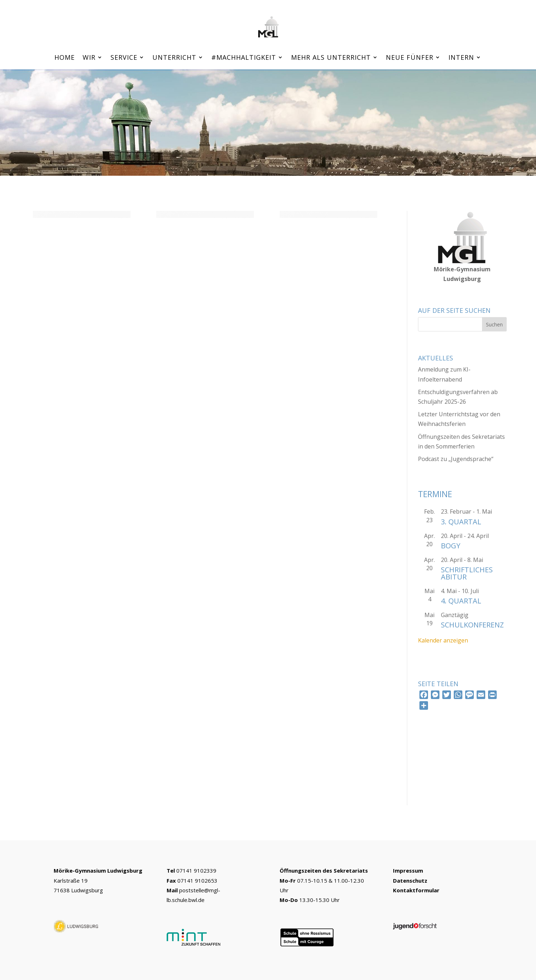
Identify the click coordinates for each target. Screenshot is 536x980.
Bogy (451, 546)
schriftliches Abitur (467, 573)
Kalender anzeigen (443, 640)
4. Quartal (461, 601)
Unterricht (174, 58)
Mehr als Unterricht (331, 58)
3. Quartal (461, 522)
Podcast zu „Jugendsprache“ (456, 459)
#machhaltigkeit (244, 58)
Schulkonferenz (472, 625)
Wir (89, 58)
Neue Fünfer (410, 58)
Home (65, 58)
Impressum (408, 870)
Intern (461, 58)
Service (124, 58)
